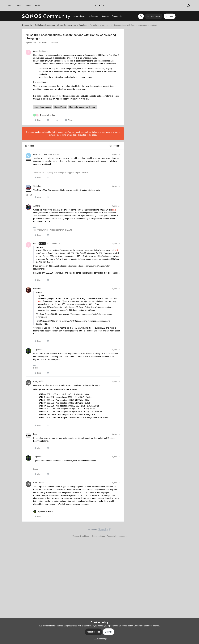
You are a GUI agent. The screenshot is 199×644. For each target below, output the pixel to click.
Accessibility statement (117, 536)
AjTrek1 (37, 206)
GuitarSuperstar (40, 154)
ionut (35, 51)
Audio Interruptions (43, 107)
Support (28, 5)
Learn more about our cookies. (147, 626)
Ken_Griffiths (39, 381)
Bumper (37, 289)
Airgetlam (37, 350)
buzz (35, 434)
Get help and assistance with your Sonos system (55, 25)
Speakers (83, 25)
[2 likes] (44, 115)
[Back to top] (193, 532)
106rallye (37, 186)
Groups (105, 16)
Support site (117, 16)
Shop (10, 5)
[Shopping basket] (188, 6)
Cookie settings (98, 536)
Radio (37, 5)
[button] (154, 16)
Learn (18, 5)
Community (27, 25)
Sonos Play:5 (60, 107)
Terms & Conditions (81, 536)
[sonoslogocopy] (99, 6)
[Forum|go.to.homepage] (46, 16)
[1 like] (43, 512)
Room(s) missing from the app (82, 107)
